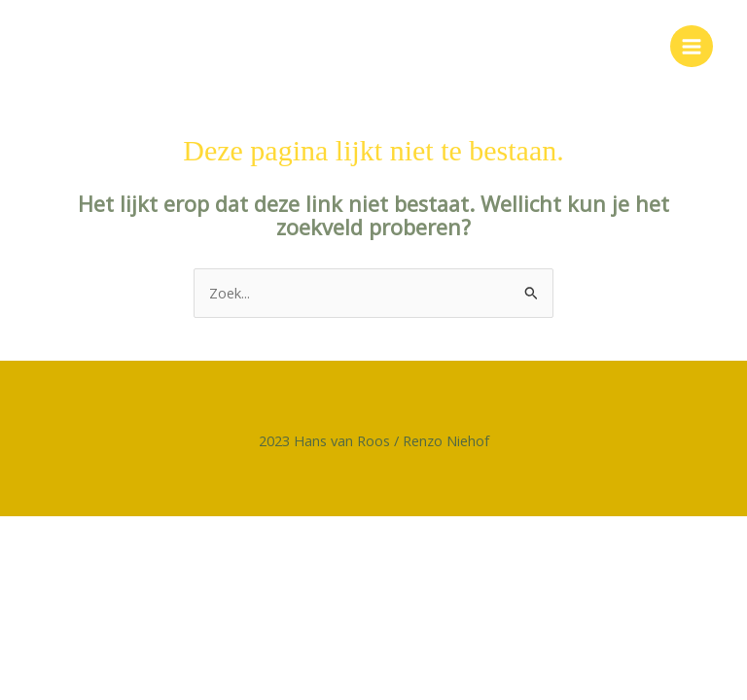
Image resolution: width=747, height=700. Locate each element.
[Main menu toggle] (692, 47)
